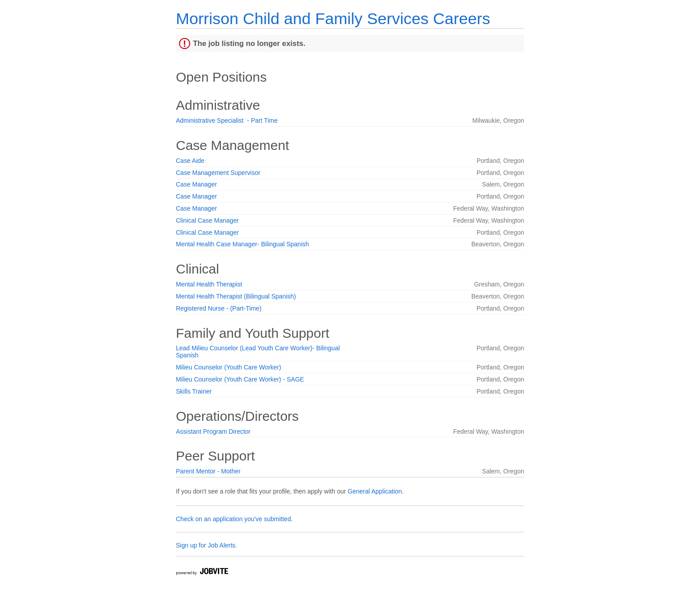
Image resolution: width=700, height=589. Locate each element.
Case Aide (190, 161)
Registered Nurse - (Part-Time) (219, 308)
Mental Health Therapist (209, 284)
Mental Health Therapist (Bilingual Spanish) (236, 296)
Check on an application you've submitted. (234, 519)
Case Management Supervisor (218, 173)
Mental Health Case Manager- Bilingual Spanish (242, 244)
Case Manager (196, 184)
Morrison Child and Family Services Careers (333, 19)
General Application (375, 491)
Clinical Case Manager (207, 220)
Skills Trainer (194, 391)
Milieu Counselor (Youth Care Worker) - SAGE (240, 379)
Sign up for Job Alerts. (206, 545)
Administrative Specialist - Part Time (227, 120)
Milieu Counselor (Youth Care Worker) (229, 367)
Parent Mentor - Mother (208, 471)
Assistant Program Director (213, 431)
